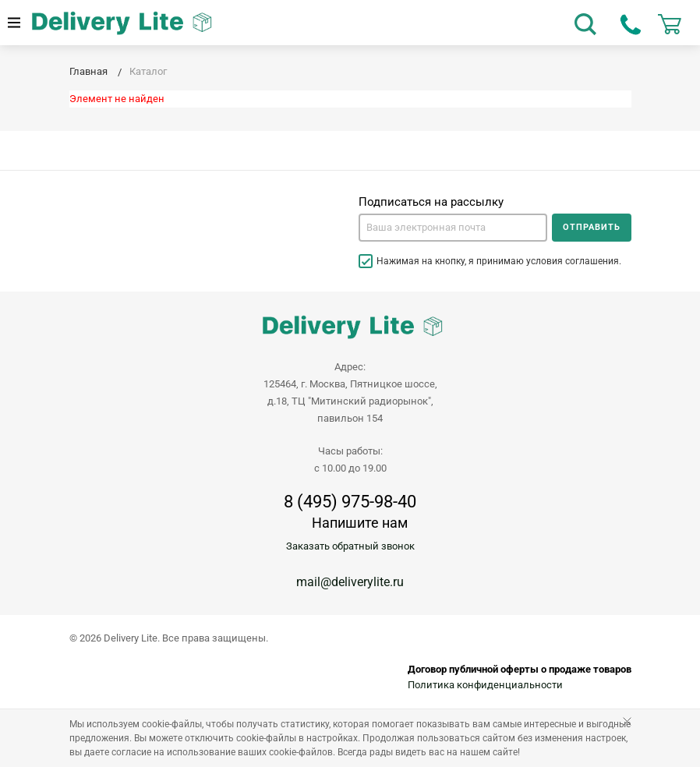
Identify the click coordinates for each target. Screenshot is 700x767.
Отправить (592, 227)
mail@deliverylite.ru (350, 582)
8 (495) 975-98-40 (350, 502)
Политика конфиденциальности (485, 685)
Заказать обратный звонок (350, 546)
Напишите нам (360, 523)
